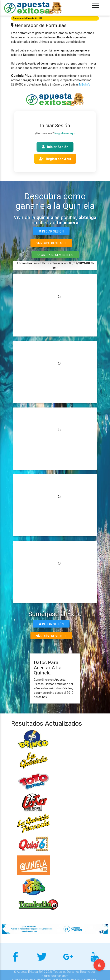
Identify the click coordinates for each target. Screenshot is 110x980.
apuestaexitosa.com (55, 976)
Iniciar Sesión (55, 147)
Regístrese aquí (65, 133)
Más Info (85, 84)
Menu (99, 965)
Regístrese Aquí (55, 159)
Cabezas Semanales (55, 254)
